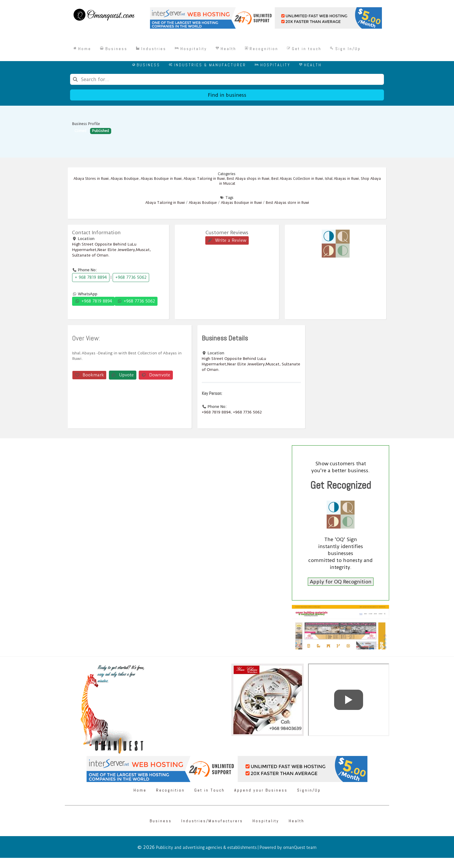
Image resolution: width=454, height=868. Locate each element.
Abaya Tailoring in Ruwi (165, 203)
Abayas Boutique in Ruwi (161, 179)
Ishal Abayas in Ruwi (342, 179)
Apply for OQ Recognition (341, 582)
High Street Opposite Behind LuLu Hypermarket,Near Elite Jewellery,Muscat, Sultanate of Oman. (111, 250)
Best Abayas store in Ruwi (287, 203)
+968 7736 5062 (131, 277)
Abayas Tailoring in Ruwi (204, 179)
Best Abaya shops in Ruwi (248, 179)
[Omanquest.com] (104, 16)
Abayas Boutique (125, 179)
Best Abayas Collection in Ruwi (297, 179)
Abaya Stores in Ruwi (91, 179)
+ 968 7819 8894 (91, 277)
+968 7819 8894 (93, 301)
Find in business (227, 95)
